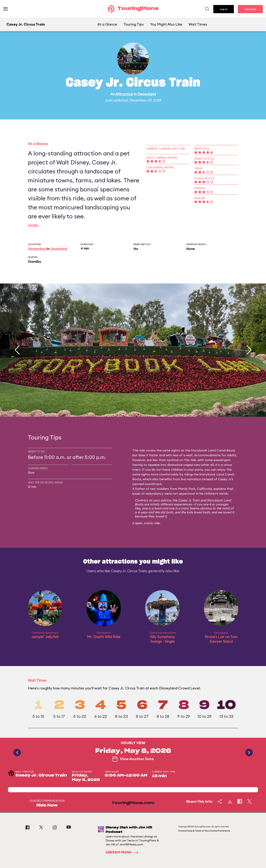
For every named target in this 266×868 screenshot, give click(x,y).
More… (34, 226)
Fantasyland (37, 249)
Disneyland (147, 94)
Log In (224, 9)
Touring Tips (134, 24)
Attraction (124, 94)
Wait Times (198, 24)
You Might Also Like (166, 24)
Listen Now (123, 852)
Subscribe (250, 9)
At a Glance (107, 24)
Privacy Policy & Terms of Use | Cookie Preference (204, 831)
